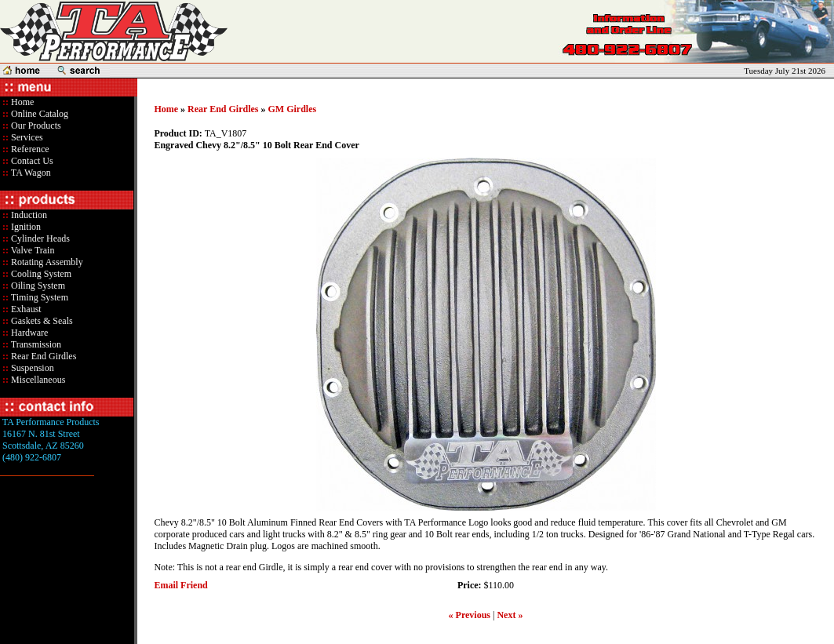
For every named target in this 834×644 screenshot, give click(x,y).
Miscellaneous (38, 380)
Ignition (25, 227)
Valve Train (31, 250)
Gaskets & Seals (41, 321)
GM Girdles (293, 109)
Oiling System (37, 286)
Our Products (35, 126)
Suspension (31, 368)
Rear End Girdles (42, 356)
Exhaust (25, 309)
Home (22, 102)
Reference (29, 149)
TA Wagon (30, 173)
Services (26, 137)
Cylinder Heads (39, 238)
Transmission (35, 344)
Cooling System (40, 274)
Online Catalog (38, 114)
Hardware (28, 333)
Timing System (38, 297)
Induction (28, 215)
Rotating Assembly (46, 262)
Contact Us (31, 161)
